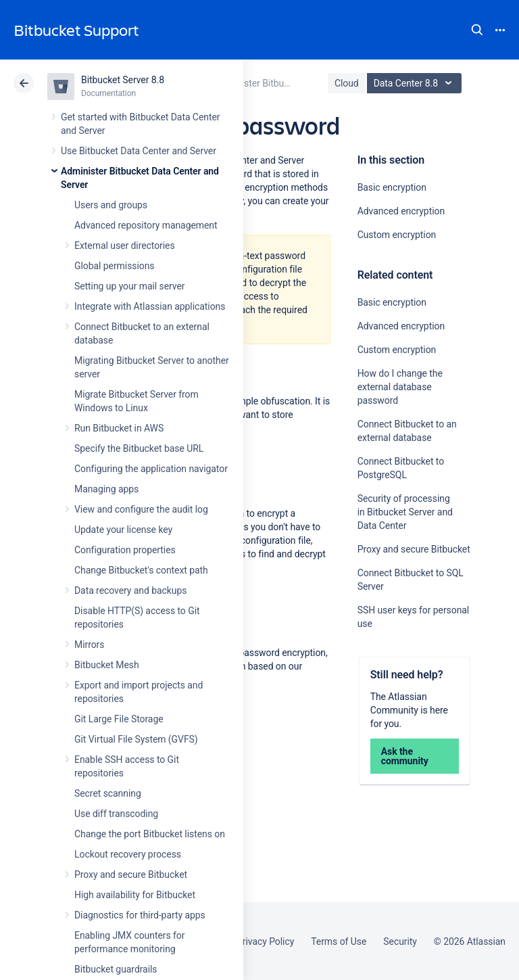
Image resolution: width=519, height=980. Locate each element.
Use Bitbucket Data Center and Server (139, 151)
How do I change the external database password (400, 387)
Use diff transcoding (116, 814)
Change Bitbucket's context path (141, 570)
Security (400, 941)
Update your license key (123, 530)
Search (477, 30)
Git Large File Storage (119, 719)
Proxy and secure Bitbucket (131, 874)
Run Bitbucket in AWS (119, 428)
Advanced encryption (401, 211)
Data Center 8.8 (416, 83)
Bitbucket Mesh (107, 665)
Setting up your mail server (130, 286)
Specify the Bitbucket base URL (139, 448)
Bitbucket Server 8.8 (123, 80)
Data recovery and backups (130, 590)
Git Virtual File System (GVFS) (136, 739)
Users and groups (111, 205)
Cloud (347, 83)
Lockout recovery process (128, 854)
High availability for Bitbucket (135, 895)
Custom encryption (397, 235)
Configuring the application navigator (151, 469)
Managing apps (106, 489)
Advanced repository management (146, 225)
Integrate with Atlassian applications (150, 306)
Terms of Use (339, 941)
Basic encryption (392, 187)
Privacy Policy (265, 941)
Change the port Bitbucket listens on (150, 834)
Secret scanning (108, 793)
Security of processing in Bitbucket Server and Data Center (405, 512)
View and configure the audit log (141, 509)
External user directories (125, 246)
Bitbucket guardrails (116, 969)
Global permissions (115, 266)
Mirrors (89, 645)
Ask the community (405, 756)
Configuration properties (125, 550)
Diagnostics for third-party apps (140, 915)
